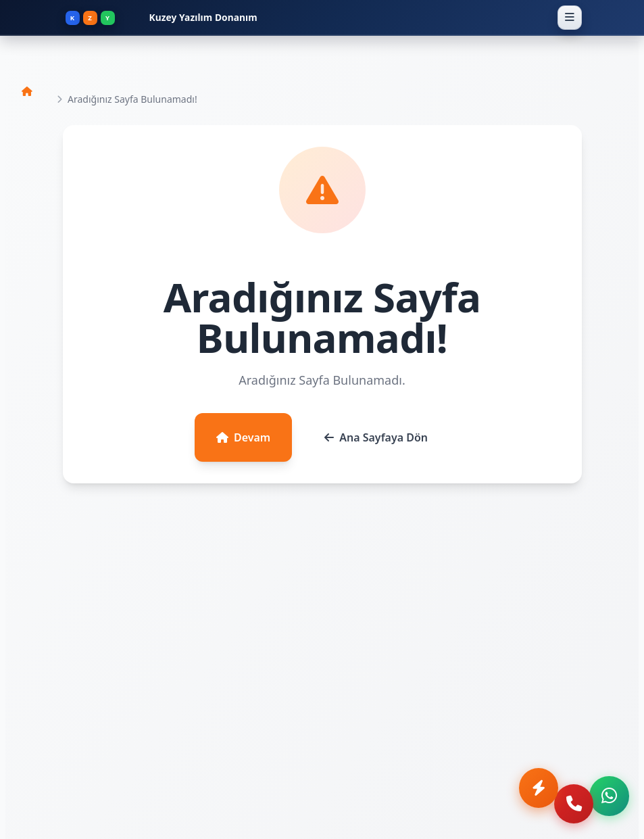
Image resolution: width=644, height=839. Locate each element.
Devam (243, 437)
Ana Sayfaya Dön (376, 437)
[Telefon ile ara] (564, 802)
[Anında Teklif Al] (521, 802)
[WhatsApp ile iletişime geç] (608, 802)
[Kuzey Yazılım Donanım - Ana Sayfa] (308, 18)
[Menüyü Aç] (570, 18)
